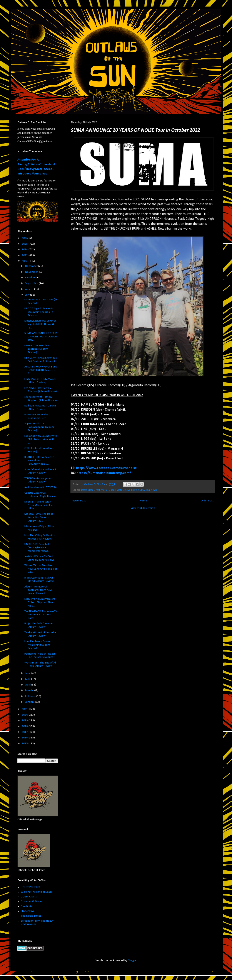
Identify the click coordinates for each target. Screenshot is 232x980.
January (30, 702)
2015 (25, 744)
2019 (25, 720)
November (32, 272)
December (32, 266)
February (31, 696)
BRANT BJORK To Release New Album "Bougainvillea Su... (39, 460)
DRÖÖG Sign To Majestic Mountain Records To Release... (39, 312)
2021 (25, 709)
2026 (25, 238)
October (30, 278)
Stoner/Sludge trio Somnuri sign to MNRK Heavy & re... (40, 324)
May (28, 679)
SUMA (142, 490)
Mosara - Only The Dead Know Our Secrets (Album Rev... (39, 517)
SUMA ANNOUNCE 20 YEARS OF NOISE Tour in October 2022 (41, 337)
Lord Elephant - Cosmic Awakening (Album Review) (38, 645)
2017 (25, 732)
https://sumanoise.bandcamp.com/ (104, 473)
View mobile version (143, 508)
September (32, 283)
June (28, 673)
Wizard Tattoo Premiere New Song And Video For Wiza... (41, 569)
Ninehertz (27, 906)
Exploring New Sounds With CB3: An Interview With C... (41, 439)
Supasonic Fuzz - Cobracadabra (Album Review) (39, 427)
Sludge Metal (116, 490)
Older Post (207, 501)
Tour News (151, 490)
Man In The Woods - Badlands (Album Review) (37, 349)
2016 (25, 738)
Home (143, 501)
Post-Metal (101, 490)
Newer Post (79, 501)
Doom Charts (29, 897)
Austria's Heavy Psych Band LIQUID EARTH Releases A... (41, 370)
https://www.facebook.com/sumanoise (106, 468)
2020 (25, 715)
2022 (25, 261)
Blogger (132, 961)
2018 (25, 726)
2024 (25, 250)
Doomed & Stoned (32, 901)
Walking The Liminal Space (37, 892)
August (30, 289)
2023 (25, 255)
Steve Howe (131, 490)
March (29, 690)
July (28, 295)
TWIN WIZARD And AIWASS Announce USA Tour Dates (40, 615)
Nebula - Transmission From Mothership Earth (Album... (40, 505)
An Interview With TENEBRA (41, 487)
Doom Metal (88, 490)
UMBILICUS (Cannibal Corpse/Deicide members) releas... (37, 548)
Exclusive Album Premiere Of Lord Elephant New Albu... (40, 602)
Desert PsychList (31, 887)
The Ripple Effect (31, 916)
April (28, 685)
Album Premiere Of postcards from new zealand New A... (38, 590)
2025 (25, 244)
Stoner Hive (28, 911)
